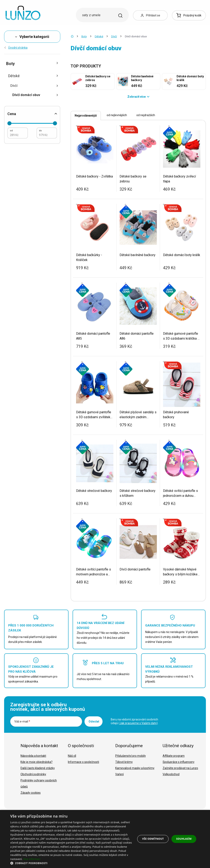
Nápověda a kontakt (33, 756)
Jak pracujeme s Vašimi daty (138, 723)
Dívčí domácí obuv (35, 95)
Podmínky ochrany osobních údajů (39, 783)
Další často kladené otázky (38, 768)
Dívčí (114, 36)
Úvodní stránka (16, 48)
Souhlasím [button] (184, 839)
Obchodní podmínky (33, 774)
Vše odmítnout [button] (153, 839)
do (40, 131)
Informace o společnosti (83, 762)
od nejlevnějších (117, 115)
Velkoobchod (171, 774)
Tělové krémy (124, 762)
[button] (71, 863)
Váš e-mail (22, 721)
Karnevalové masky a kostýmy (135, 768)
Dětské (99, 36)
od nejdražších (146, 115)
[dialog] (105, 839)
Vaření (119, 774)
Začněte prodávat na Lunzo (180, 768)
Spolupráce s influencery (179, 762)
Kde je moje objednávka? (37, 762)
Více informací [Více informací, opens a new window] (32, 859)
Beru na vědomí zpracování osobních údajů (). (135, 721)
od (11, 131)
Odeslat (94, 721)
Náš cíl (72, 756)
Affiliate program (174, 756)
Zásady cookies (31, 793)
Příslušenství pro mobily (131, 756)
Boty (84, 36)
